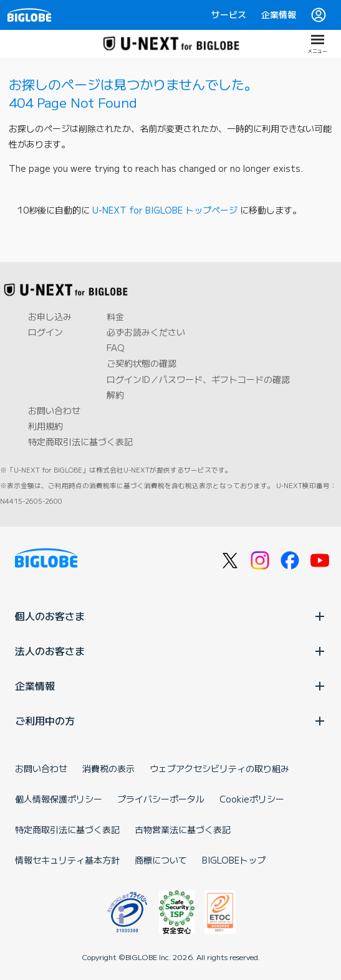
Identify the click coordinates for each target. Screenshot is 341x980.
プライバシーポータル (161, 799)
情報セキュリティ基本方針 (67, 860)
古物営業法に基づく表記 (183, 829)
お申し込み (50, 316)
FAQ (116, 347)
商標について (161, 860)
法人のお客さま (170, 651)
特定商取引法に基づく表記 (80, 441)
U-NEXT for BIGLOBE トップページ (165, 210)
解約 (115, 395)
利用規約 (46, 426)
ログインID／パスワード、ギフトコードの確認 (198, 379)
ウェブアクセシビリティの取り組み (219, 768)
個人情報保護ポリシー (59, 799)
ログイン (46, 332)
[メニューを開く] (317, 44)
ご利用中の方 (170, 721)
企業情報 (279, 14)
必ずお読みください (146, 332)
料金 (115, 316)
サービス (229, 14)
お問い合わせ (54, 410)
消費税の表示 (108, 768)
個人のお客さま (170, 616)
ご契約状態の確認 (142, 363)
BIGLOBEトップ (234, 860)
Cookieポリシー (252, 799)
